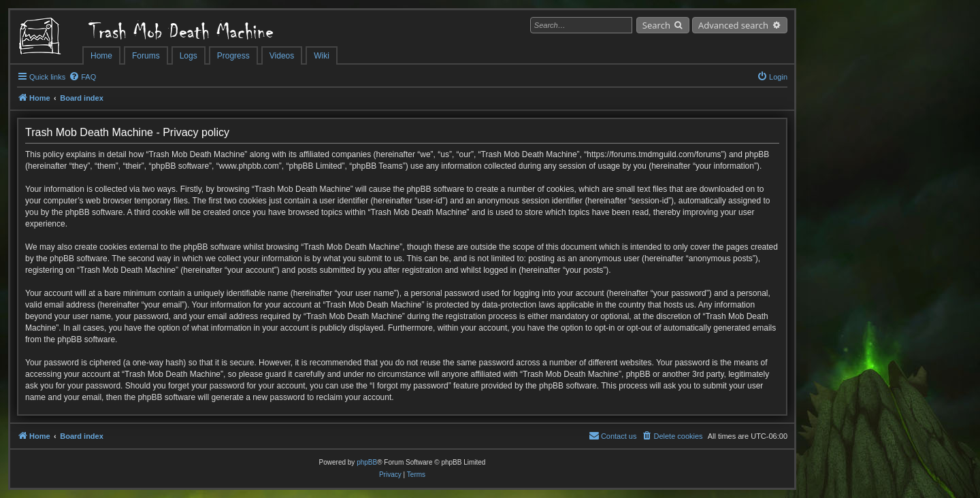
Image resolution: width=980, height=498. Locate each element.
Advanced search (733, 25)
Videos (282, 56)
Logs (189, 56)
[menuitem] (82, 77)
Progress (233, 56)
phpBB (367, 462)
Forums (146, 56)
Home (101, 56)
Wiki (322, 56)
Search (656, 25)
